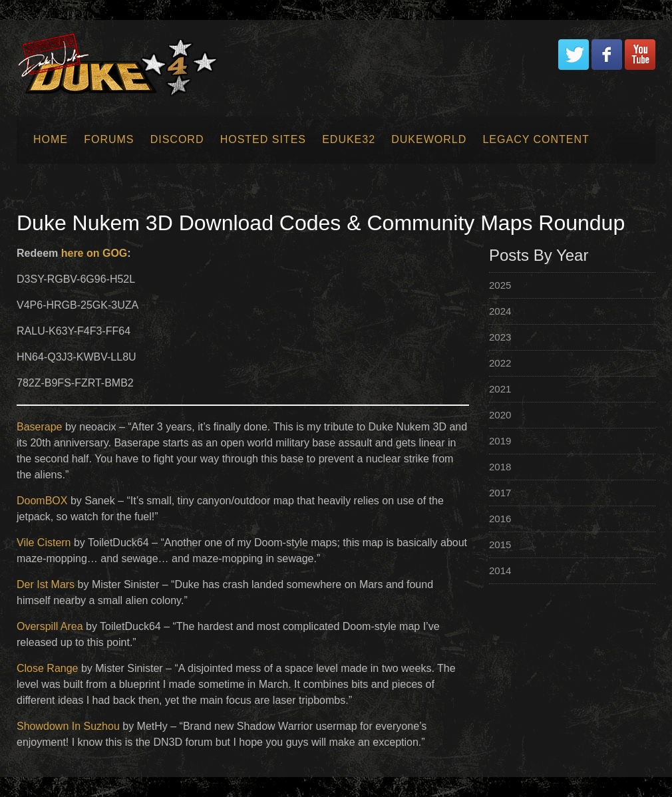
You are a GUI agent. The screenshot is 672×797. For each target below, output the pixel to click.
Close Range (48, 668)
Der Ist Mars (46, 584)
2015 (500, 545)
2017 (500, 493)
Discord (177, 139)
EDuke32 (349, 139)
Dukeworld (429, 139)
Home (51, 139)
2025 (500, 285)
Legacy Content (536, 139)
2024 (500, 311)
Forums (109, 139)
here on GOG (94, 253)
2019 (500, 441)
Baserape (40, 427)
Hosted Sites (263, 139)
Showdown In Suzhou (68, 726)
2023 (500, 337)
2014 (500, 570)
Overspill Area (50, 626)
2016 (500, 519)
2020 (500, 415)
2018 (500, 467)
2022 (500, 363)
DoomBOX (42, 501)
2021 (500, 389)
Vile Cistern (44, 543)
